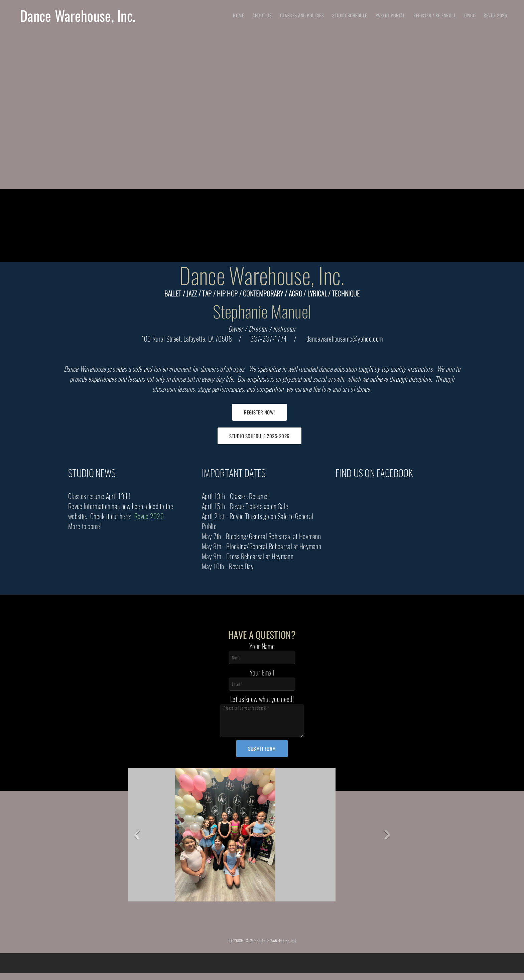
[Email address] (254, 925)
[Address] (270, 925)
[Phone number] (238, 925)
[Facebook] (286, 925)
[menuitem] (238, 15)
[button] (151, 836)
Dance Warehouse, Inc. (78, 15)
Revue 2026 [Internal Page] (149, 516)
